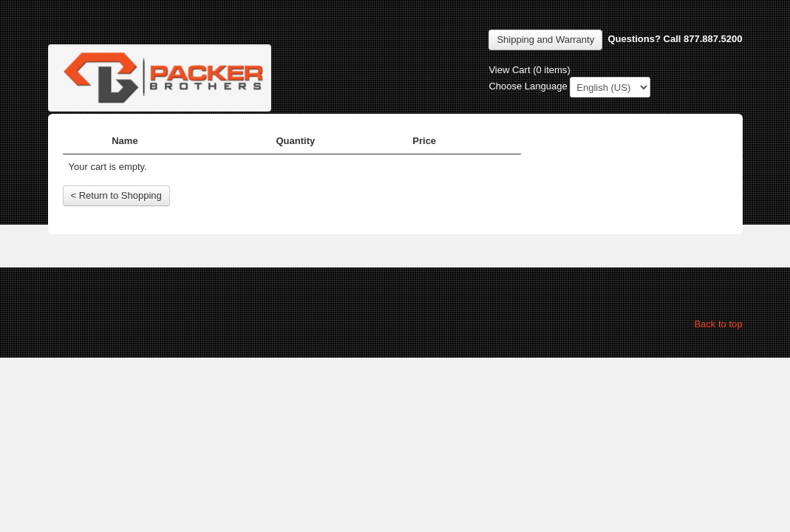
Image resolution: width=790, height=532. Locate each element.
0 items (551, 70)
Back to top (718, 324)
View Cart (509, 70)
